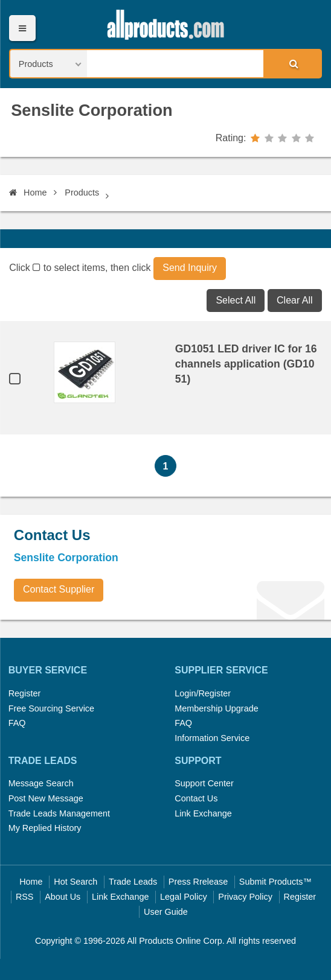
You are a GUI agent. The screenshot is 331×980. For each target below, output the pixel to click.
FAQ (17, 723)
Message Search (41, 783)
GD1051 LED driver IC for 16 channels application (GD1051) (246, 364)
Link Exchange (203, 813)
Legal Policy (184, 897)
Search (292, 63)
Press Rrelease (198, 882)
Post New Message (46, 798)
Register (25, 693)
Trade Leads (133, 882)
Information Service (212, 738)
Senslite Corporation (92, 110)
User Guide (166, 912)
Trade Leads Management (59, 813)
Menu (22, 28)
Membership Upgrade (216, 708)
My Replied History (45, 828)
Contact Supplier (59, 589)
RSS (25, 897)
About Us (63, 897)
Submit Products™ (275, 882)
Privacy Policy (245, 897)
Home (28, 192)
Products (82, 192)
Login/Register (203, 693)
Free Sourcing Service (51, 708)
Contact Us (196, 798)
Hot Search (76, 882)
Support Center (204, 783)
